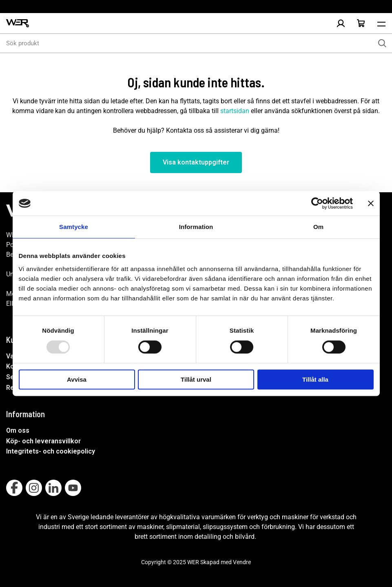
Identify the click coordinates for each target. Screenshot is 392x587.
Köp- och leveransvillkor (43, 441)
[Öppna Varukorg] (361, 23)
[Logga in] (341, 23)
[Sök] (382, 43)
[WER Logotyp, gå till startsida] (18, 23)
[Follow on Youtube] (73, 488)
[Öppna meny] (381, 23)
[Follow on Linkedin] (53, 488)
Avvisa (77, 379)
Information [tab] (196, 227)
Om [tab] (318, 227)
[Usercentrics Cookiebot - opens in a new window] (317, 203)
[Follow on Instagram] (34, 488)
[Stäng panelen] (371, 203)
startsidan (235, 111)
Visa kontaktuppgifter (196, 162)
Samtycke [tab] (74, 227)
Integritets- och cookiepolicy (51, 451)
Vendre (242, 562)
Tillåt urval (196, 379)
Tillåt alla (315, 379)
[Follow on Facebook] (14, 488)
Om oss (18, 430)
